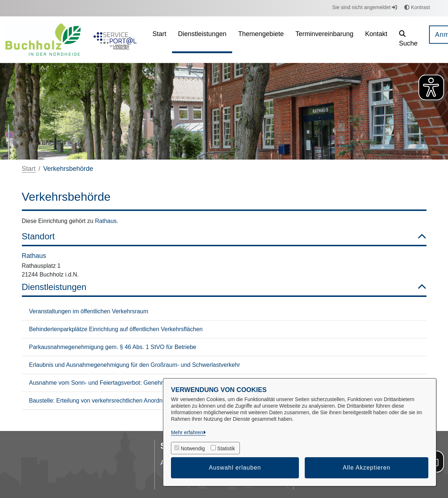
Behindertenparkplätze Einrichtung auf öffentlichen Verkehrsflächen (116, 329)
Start (29, 169)
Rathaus (106, 221)
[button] (408, 40)
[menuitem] (159, 40)
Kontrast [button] (417, 7)
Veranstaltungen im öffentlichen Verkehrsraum (89, 311)
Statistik (226, 448)
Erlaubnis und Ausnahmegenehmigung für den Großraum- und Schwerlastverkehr (135, 365)
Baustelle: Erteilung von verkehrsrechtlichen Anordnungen (104, 401)
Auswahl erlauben (235, 468)
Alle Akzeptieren (367, 468)
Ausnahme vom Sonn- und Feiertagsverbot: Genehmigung (105, 383)
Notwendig (193, 448)
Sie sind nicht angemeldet (365, 7)
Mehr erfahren (187, 432)
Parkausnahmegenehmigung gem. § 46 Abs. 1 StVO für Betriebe (113, 347)
